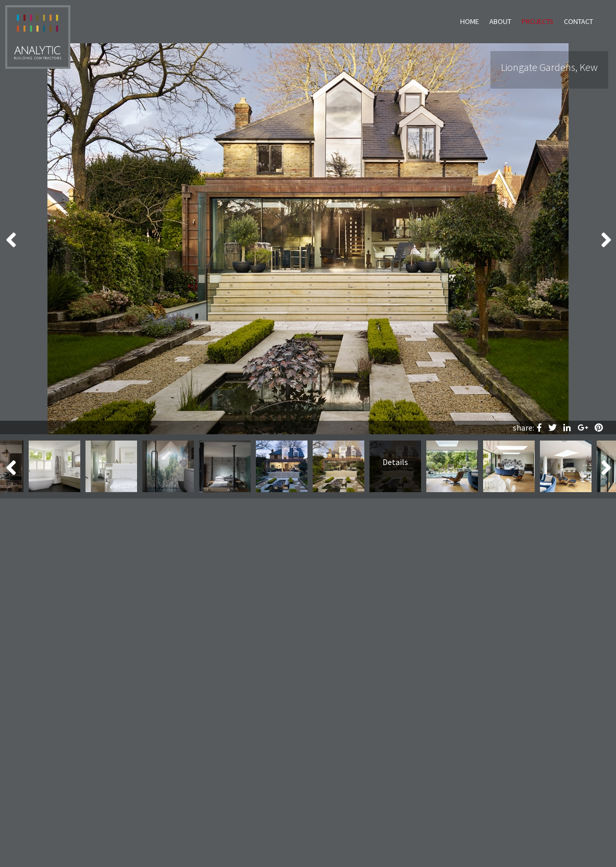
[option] (308, 239)
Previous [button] (10, 239)
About (500, 21)
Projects (538, 21)
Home (470, 21)
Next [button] (606, 239)
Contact (578, 21)
